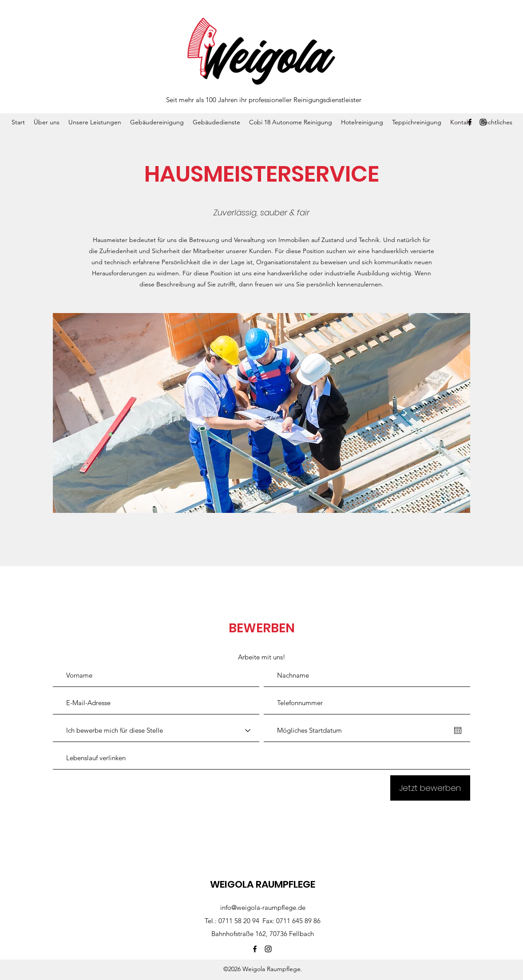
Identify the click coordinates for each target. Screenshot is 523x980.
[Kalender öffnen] (458, 730)
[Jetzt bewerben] (430, 788)
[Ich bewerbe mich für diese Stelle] (156, 730)
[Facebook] (470, 122)
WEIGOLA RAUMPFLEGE (263, 884)
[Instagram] (483, 122)
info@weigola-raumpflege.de (263, 907)
